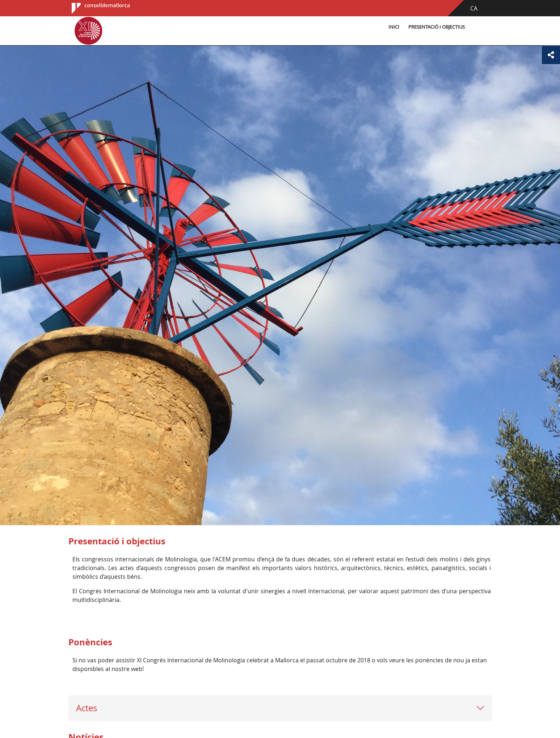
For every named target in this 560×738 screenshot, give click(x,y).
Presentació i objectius (437, 27)
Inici (394, 27)
